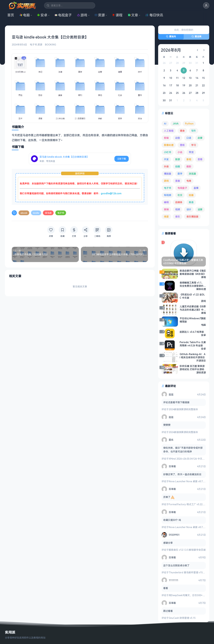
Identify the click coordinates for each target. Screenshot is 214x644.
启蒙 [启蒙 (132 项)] (200, 138)
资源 (100, 15)
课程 (117, 15)
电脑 (25, 15)
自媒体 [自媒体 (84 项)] (179, 202)
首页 (11, 15)
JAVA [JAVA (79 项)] (176, 124)
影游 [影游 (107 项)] (178, 159)
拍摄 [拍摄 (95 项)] (178, 166)
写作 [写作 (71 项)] (194, 131)
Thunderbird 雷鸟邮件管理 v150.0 (187, 572)
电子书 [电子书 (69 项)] (168, 188)
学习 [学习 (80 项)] (194, 145)
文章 (133, 15)
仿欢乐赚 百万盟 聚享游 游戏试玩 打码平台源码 (192, 368)
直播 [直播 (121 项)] (196, 188)
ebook (24, 213)
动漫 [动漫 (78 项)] (178, 138)
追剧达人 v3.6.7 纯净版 (192, 332)
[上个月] (197, 50)
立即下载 (122, 159)
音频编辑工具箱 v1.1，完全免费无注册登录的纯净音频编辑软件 (193, 284)
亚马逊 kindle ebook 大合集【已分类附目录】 (64, 157)
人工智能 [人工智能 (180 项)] (169, 131)
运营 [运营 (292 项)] (200, 209)
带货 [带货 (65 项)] (191, 152)
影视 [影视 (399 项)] (189, 159)
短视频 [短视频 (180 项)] (168, 195)
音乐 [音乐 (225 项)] (178, 217)
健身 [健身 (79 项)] (182, 131)
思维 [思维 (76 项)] (200, 159)
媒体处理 (201, 289)
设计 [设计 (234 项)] (189, 209)
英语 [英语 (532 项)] (191, 202)
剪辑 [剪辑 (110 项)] (166, 138)
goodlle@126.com (111, 193)
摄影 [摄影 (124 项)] (189, 166)
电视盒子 (63, 15)
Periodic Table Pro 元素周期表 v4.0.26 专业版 (193, 344)
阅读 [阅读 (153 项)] (166, 217)
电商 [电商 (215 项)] (189, 181)
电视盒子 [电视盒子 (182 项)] (182, 188)
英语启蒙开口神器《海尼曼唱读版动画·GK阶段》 (193, 272)
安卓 (42, 15)
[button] (206, 5)
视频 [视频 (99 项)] (178, 209)
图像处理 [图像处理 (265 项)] (169, 145)
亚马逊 (48, 213)
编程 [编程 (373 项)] (166, 202)
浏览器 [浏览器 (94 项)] (192, 174)
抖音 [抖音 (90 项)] (166, 166)
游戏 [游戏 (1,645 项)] (166, 181)
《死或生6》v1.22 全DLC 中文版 (192, 296)
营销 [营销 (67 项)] (166, 209)
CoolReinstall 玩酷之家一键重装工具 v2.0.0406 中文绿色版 (183, 262)
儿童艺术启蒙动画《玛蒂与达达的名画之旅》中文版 (193, 308)
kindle (36, 213)
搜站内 (171, 36)
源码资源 (201, 372)
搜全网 (196, 36)
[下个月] (204, 50)
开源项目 (201, 361)
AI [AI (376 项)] (165, 124)
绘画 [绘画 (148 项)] (191, 195)
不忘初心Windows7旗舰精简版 (193, 320)
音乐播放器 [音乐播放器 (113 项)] (192, 217)
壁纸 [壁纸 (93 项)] (182, 145)
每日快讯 (154, 15)
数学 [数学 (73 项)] (180, 174)
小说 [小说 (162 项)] (180, 152)
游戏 (82, 15)
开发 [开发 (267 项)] (166, 159)
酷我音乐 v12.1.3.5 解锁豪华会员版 (187, 550)
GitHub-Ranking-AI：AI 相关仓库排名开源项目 (193, 356)
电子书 (33, 45)
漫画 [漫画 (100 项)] (178, 181)
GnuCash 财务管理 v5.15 (182, 618)
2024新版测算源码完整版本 (183, 409)
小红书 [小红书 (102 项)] (168, 152)
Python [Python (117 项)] (189, 124)
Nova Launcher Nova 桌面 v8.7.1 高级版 (190, 481)
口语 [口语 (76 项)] (189, 138)
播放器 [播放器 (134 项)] (168, 174)
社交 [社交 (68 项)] (180, 195)
